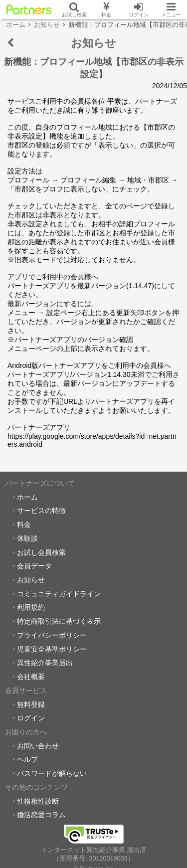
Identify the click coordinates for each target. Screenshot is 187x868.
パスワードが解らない (52, 773)
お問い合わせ (38, 746)
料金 (24, 524)
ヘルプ (27, 759)
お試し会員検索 (41, 552)
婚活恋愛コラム (41, 815)
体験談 (27, 538)
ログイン (31, 718)
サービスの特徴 (41, 511)
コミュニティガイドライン (59, 594)
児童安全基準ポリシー (52, 649)
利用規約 (31, 607)
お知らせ (31, 580)
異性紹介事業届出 (45, 663)
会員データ (34, 566)
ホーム (27, 497)
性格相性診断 (38, 801)
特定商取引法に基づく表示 (59, 621)
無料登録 (31, 704)
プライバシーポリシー (52, 635)
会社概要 (31, 677)
